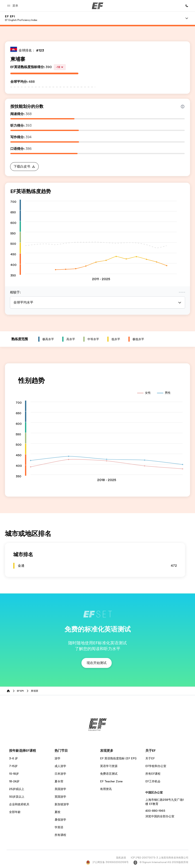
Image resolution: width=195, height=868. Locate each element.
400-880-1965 (155, 811)
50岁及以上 (17, 797)
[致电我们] (187, 6)
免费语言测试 (109, 774)
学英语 (59, 827)
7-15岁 (13, 766)
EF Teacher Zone (111, 781)
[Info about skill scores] (183, 107)
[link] (21, 18)
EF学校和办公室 (156, 766)
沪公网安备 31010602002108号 (107, 862)
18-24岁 (14, 781)
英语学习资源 (109, 766)
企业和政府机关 (19, 804)
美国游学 (60, 789)
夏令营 (59, 781)
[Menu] (187, 18)
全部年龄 (15, 812)
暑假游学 (60, 820)
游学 (57, 758)
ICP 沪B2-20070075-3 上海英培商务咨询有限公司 (160, 858)
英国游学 (60, 797)
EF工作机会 (153, 781)
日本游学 (60, 774)
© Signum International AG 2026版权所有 (161, 862)
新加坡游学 (62, 804)
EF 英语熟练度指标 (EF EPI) (118, 758)
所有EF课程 (153, 774)
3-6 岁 (13, 758)
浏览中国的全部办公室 (160, 816)
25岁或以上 (17, 789)
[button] (13, 6)
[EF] (97, 6)
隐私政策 (121, 858)
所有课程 (60, 835)
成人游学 (60, 766)
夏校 (57, 812)
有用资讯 (106, 789)
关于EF (150, 758)
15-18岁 (14, 774)
